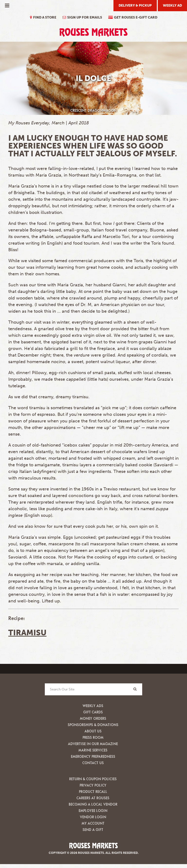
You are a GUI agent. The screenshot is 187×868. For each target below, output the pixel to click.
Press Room (93, 737)
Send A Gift (93, 830)
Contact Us (93, 763)
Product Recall (93, 792)
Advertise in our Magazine (93, 744)
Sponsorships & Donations (93, 725)
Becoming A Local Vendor (93, 804)
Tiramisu (27, 633)
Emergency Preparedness (93, 756)
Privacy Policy (93, 785)
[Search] (135, 689)
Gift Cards (93, 712)
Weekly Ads (93, 706)
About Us (93, 731)
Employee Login (93, 811)
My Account (93, 823)
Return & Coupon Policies (93, 779)
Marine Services (93, 750)
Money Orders (93, 718)
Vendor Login (93, 817)
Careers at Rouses (93, 798)
